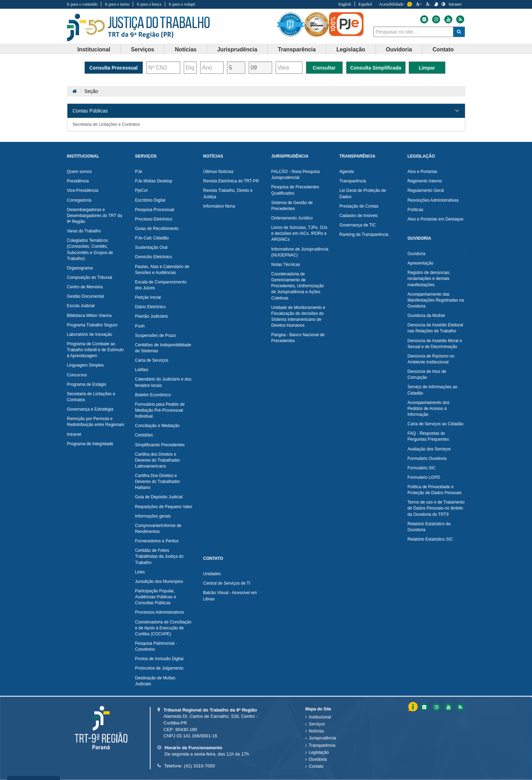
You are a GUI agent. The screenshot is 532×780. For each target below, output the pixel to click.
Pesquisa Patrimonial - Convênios (156, 646)
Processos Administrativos (160, 612)
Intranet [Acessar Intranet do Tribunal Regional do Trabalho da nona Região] (455, 4)
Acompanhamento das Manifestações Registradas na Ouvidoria (436, 300)
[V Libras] (436, 4)
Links (140, 572)
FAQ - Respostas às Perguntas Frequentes (428, 436)
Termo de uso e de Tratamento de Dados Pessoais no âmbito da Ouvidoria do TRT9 (436, 508)
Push (140, 326)
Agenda (347, 172)
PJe (139, 172)
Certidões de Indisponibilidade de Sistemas (163, 348)
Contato (316, 766)
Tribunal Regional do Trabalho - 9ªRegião (139, 28)
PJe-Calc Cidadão (152, 238)
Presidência (78, 181)
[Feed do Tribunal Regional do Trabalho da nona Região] (459, 19)
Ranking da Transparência (364, 234)
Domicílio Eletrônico (154, 257)
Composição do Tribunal (90, 277)
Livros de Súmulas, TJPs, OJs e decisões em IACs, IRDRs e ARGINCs (300, 233)
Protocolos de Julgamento (159, 668)
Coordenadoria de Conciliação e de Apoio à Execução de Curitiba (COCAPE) (163, 628)
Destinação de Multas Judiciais (155, 681)
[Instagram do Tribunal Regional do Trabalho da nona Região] (436, 19)
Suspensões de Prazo (156, 335)
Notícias (316, 731)
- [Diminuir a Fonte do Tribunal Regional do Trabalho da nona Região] (428, 4)
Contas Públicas (90, 111)
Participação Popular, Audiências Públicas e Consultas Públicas (156, 597)
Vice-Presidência (83, 190)
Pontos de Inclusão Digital (159, 659)
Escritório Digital (150, 200)
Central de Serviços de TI (227, 583)
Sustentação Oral (151, 247)
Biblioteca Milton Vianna (89, 316)
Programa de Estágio (87, 384)
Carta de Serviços (152, 360)
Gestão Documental (86, 296)
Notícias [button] (185, 49)
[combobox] (413, 32)
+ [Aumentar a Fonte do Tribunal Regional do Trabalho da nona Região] (419, 4)
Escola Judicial (81, 306)
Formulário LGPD (424, 477)
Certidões (144, 435)
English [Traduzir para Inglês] (345, 4)
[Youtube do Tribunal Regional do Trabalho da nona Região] (448, 19)
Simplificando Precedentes (160, 445)
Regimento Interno (425, 181)
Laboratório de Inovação (90, 334)
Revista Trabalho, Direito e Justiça (228, 193)
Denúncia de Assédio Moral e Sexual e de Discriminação (435, 344)
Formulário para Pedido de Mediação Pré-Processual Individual (160, 410)
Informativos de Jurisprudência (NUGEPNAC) (300, 252)
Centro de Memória (85, 287)
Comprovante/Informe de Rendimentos (158, 529)
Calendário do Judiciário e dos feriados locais (163, 382)
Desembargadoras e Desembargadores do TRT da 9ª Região (95, 216)
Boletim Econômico (153, 395)
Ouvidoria (417, 254)
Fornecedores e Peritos (157, 541)
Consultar (324, 68)
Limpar (427, 68)
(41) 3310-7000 (199, 766)
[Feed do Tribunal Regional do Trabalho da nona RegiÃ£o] (460, 707)
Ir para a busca (149, 4)
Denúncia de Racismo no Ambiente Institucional (431, 359)
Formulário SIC (422, 468)
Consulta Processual (114, 68)
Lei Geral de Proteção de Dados (363, 193)
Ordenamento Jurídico (292, 218)
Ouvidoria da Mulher (427, 316)
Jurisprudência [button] (237, 49)
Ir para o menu (117, 4)
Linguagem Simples (85, 365)
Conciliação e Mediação (157, 426)
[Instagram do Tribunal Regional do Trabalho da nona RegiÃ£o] (436, 707)
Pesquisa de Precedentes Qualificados (295, 190)
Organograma (80, 268)
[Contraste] (443, 4)
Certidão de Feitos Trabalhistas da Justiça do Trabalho (159, 556)
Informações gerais (153, 516)
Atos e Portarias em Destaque (436, 219)
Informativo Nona (219, 206)
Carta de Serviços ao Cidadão (436, 424)
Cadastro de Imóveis (359, 216)
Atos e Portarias (422, 172)
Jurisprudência (322, 738)
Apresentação (421, 263)
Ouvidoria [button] (399, 49)
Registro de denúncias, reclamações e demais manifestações (429, 279)
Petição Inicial (148, 297)
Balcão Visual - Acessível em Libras (230, 596)
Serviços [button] (143, 49)
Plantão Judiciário (152, 316)
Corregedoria (79, 200)
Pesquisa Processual (155, 210)
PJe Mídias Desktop (154, 181)
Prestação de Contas (359, 206)
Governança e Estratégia (90, 409)
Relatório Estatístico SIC (430, 539)
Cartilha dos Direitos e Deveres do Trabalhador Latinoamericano (158, 460)
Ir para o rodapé (182, 4)
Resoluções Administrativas (433, 200)
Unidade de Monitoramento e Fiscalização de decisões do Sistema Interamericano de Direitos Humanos (298, 316)
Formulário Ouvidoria (427, 458)
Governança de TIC (358, 225)
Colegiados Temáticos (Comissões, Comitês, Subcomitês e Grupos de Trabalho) (90, 249)
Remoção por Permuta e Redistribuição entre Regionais (96, 422)
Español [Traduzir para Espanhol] (365, 4)
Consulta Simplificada (376, 68)
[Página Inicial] (75, 91)
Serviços (317, 724)
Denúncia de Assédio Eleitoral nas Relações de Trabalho (435, 328)
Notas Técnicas (286, 265)
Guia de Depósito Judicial (159, 497)
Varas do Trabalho (84, 231)
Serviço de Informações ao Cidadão (433, 390)
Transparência (353, 181)
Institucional (320, 717)
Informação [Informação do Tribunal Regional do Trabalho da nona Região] (410, 4)
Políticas (416, 210)
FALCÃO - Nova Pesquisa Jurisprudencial (296, 175)
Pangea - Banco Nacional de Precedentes (298, 338)
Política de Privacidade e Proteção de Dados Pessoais (435, 490)
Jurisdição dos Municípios (159, 582)
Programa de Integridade (90, 444)
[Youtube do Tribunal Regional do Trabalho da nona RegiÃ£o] (448, 707)
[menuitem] (94, 49)
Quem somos (79, 172)
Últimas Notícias (218, 172)
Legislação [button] (351, 49)
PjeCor (142, 190)
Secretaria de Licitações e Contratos (106, 124)
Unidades (212, 574)
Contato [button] (443, 49)
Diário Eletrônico (151, 307)
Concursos (77, 375)
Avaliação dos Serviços (429, 449)
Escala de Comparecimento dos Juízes (161, 285)
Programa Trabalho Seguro (92, 325)
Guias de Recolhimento (157, 229)
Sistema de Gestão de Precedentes (292, 206)
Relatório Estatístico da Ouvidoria (429, 527)
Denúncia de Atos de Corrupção (427, 374)
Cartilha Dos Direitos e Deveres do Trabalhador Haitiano (158, 482)
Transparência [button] (297, 49)
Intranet (74, 434)
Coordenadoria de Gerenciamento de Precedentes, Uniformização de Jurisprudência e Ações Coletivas (298, 286)
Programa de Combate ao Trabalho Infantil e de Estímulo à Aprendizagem (95, 350)
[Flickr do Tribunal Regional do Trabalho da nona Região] (424, 19)
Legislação (319, 752)
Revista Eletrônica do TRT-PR (231, 181)
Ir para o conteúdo (82, 4)
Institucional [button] (94, 49)
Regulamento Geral (426, 190)
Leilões (142, 370)
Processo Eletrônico (154, 219)
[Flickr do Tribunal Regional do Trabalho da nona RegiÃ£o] (424, 707)
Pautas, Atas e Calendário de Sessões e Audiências (162, 270)
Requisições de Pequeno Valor (164, 507)
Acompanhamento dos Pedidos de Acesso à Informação (429, 409)
